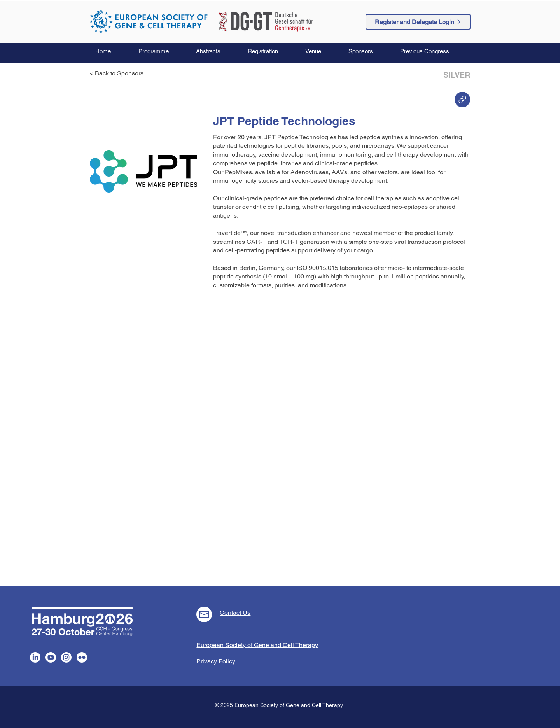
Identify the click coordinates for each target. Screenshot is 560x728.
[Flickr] (82, 657)
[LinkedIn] (35, 657)
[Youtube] (51, 657)
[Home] (462, 100)
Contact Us (235, 613)
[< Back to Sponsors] (119, 73)
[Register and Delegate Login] (418, 22)
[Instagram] (66, 657)
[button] (161, 51)
